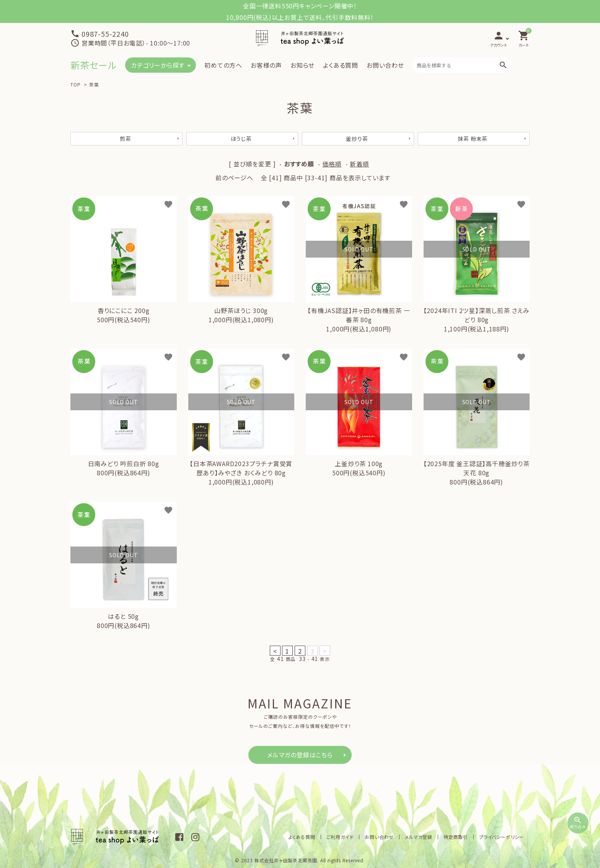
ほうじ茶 (241, 139)
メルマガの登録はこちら (300, 755)
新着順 (359, 164)
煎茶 (126, 139)
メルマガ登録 (419, 837)
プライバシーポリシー (502, 837)
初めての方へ (223, 65)
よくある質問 (341, 65)
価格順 (332, 164)
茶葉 (94, 84)
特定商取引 (456, 837)
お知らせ (302, 65)
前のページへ (234, 178)
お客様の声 (266, 65)
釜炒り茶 (357, 139)
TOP (75, 84)
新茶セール (94, 65)
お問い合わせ (385, 65)
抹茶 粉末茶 (473, 139)
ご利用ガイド (340, 837)
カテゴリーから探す (158, 65)
